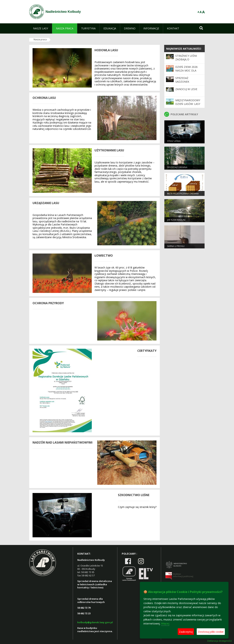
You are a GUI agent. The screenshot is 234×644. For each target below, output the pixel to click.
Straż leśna (174, 141)
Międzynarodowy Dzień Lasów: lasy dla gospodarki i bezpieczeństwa (188, 106)
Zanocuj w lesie (186, 89)
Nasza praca (40, 39)
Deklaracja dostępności (220, 641)
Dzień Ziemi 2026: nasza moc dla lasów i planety (187, 71)
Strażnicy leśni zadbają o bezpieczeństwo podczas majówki (187, 61)
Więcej (165, 623)
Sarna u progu (176, 246)
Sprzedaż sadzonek (182, 80)
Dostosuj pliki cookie (211, 632)
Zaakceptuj (186, 632)
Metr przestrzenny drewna (183, 194)
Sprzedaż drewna (177, 167)
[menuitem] (41, 28)
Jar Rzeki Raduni (176, 220)
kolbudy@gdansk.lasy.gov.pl (95, 622)
